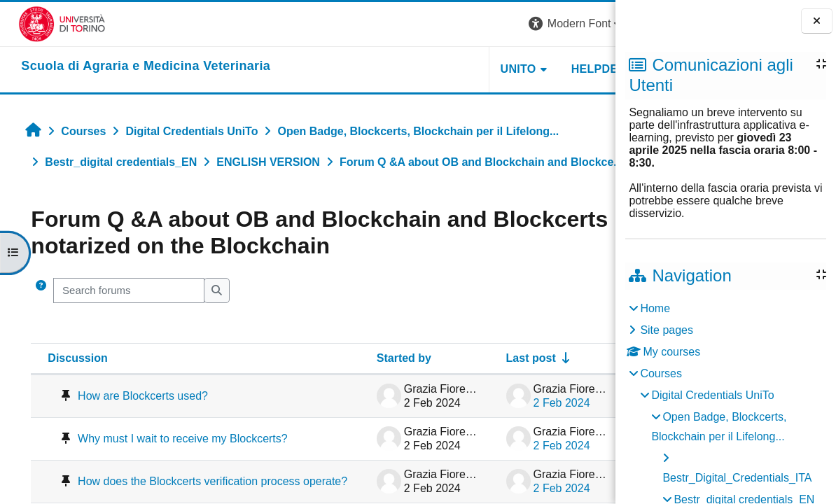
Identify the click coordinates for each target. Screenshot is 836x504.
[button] (501, 24)
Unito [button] (443, 69)
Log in (589, 23)
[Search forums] (118, 290)
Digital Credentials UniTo (712, 395)
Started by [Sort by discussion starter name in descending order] (321, 358)
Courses (661, 373)
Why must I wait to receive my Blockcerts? (140, 441)
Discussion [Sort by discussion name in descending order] (66, 358)
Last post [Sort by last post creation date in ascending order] (448, 358)
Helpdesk (527, 69)
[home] (127, 66)
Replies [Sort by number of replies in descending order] (567, 358)
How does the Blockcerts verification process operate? (156, 490)
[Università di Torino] (44, 23)
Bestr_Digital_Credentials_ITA (737, 478)
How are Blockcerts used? (131, 396)
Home (655, 308)
